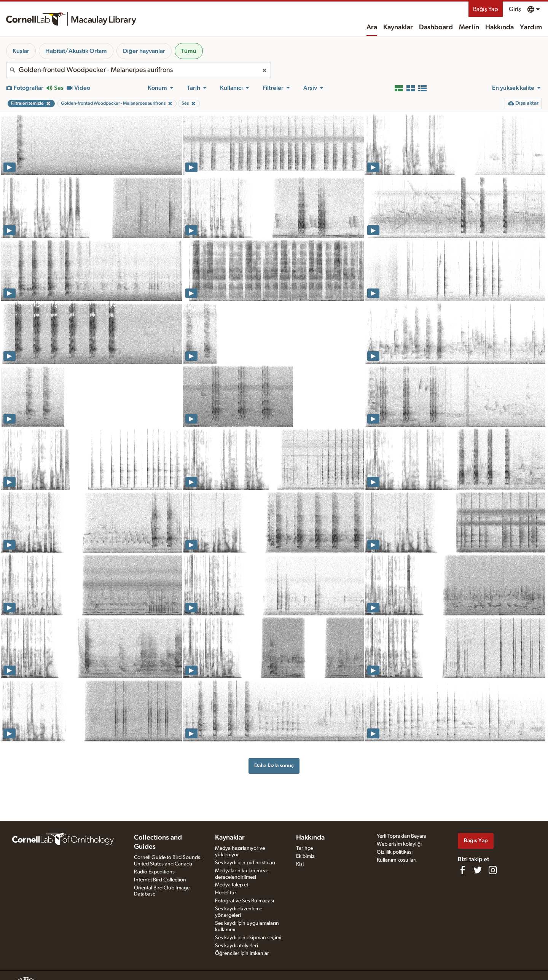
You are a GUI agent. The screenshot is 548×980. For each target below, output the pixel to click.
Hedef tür (226, 893)
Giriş (515, 9)
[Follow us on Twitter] (478, 870)
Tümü (189, 51)
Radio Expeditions (154, 872)
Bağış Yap (486, 9)
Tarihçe (304, 848)
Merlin (469, 27)
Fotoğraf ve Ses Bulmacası (245, 901)
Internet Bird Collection (160, 880)
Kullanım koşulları (397, 860)
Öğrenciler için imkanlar (242, 953)
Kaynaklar (398, 27)
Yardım (531, 27)
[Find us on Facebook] (462, 870)
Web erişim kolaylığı (399, 844)
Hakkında (499, 27)
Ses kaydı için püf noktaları (245, 863)
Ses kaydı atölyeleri (237, 946)
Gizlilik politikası (395, 852)
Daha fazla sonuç (274, 766)
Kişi (300, 864)
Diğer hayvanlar (144, 51)
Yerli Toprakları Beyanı (401, 836)
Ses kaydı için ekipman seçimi (248, 938)
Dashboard (436, 27)
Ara (372, 27)
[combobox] (139, 70)
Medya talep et (232, 885)
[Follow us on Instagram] (493, 870)
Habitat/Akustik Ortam (76, 51)
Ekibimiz (305, 856)
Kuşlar (21, 51)
